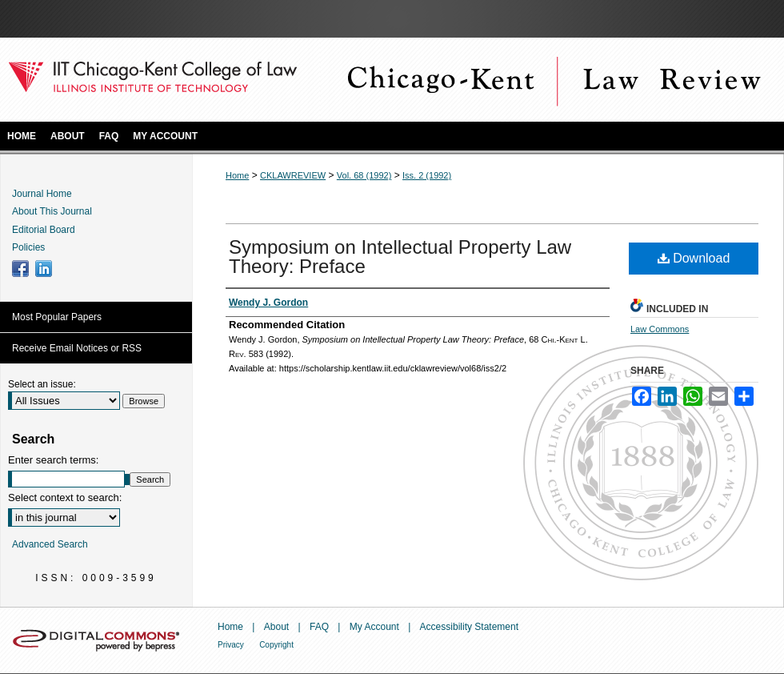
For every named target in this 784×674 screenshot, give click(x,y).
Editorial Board (44, 230)
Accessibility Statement (469, 627)
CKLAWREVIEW (293, 175)
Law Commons (660, 329)
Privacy (231, 645)
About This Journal (52, 211)
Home (237, 175)
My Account (374, 627)
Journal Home (42, 194)
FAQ (319, 627)
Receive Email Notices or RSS (77, 348)
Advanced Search (50, 544)
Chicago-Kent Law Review (552, 80)
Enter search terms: (53, 460)
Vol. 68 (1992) (364, 175)
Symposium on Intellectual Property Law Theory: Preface (400, 257)
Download (694, 258)
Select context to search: (65, 497)
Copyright (276, 645)
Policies (28, 247)
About (276, 627)
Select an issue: (42, 384)
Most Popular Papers (57, 317)
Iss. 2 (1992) (427, 175)
